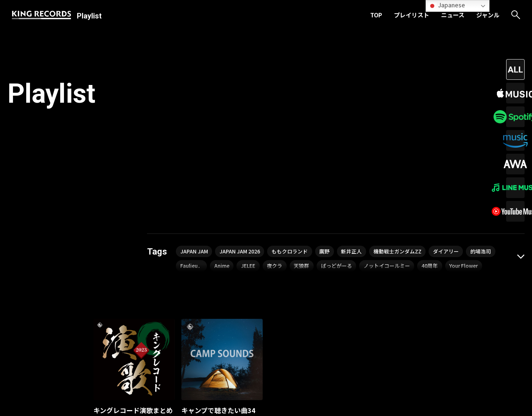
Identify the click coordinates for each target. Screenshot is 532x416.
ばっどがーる (339, 148)
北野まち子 (136, 319)
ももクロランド (290, 133)
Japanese (446, 5)
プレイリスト (412, 15)
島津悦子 (166, 319)
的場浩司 (483, 133)
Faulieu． (192, 148)
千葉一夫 (105, 319)
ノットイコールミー (390, 148)
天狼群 (304, 148)
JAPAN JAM (194, 133)
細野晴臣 (193, 329)
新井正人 (353, 133)
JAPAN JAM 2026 (240, 133)
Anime (223, 148)
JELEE (250, 148)
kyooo (219, 329)
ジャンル (488, 15)
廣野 (325, 133)
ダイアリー (448, 133)
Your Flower (468, 148)
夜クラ (277, 148)
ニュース (453, 15)
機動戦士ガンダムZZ (399, 133)
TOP (376, 15)
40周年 (433, 148)
